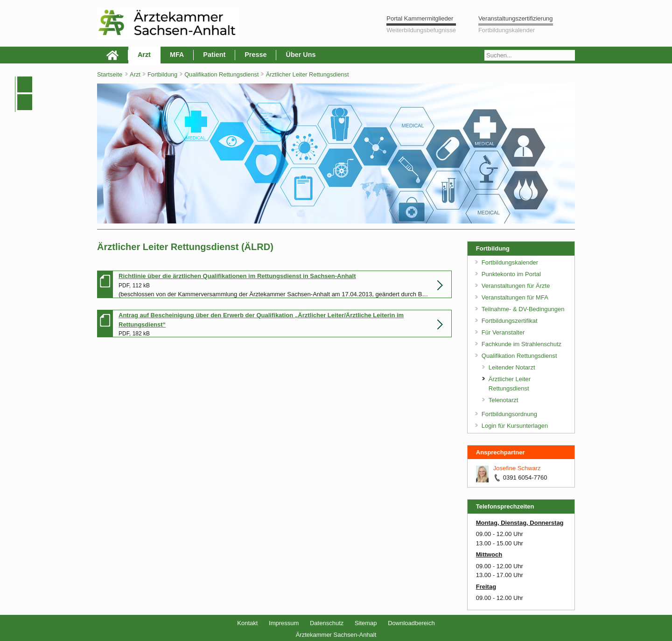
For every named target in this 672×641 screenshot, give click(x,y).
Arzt (144, 55)
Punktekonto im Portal (511, 274)
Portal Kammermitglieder (420, 18)
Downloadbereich (411, 623)
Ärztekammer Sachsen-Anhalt (336, 635)
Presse (255, 55)
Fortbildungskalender (507, 30)
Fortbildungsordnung (509, 414)
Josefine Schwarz (517, 468)
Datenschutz (327, 623)
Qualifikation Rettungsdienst (222, 74)
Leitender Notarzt (512, 367)
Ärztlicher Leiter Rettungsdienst (308, 74)
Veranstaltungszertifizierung (516, 18)
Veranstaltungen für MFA (515, 297)
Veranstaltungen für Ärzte (516, 286)
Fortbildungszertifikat (510, 321)
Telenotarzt (504, 400)
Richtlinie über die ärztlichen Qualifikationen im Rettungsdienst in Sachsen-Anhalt (237, 276)
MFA (177, 55)
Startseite (110, 74)
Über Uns (301, 55)
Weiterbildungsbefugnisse (421, 30)
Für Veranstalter (503, 332)
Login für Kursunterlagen (515, 426)
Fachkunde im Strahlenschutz (521, 344)
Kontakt (247, 623)
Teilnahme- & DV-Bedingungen (523, 309)
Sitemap (366, 623)
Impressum (284, 623)
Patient (214, 55)
